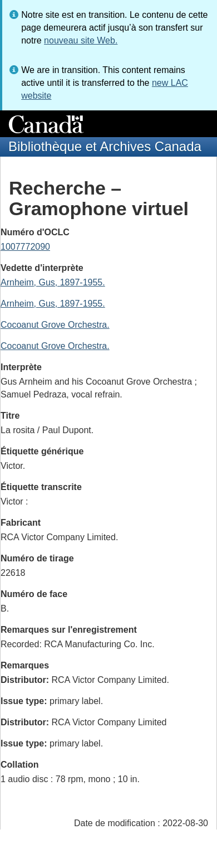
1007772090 (25, 247)
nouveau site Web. (81, 40)
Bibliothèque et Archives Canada (105, 146)
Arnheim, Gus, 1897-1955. (53, 282)
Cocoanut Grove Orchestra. (55, 325)
